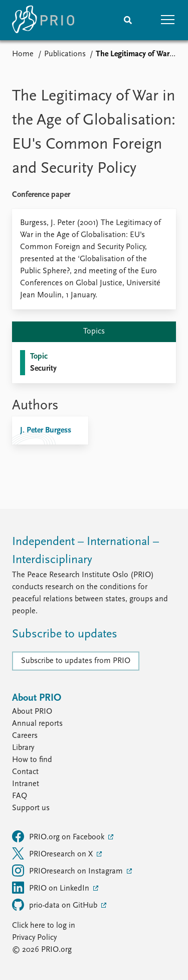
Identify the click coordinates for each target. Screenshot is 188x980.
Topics (94, 332)
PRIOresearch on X (53, 853)
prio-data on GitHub (56, 905)
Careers (25, 736)
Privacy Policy (34, 938)
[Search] (128, 20)
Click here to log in (44, 926)
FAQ (20, 796)
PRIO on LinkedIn (52, 888)
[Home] (43, 20)
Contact (25, 772)
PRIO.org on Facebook (59, 836)
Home (23, 54)
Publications (65, 54)
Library (23, 748)
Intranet (26, 784)
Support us (31, 808)
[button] (168, 20)
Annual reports (37, 724)
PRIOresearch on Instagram (68, 870)
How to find (32, 760)
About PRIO (32, 712)
